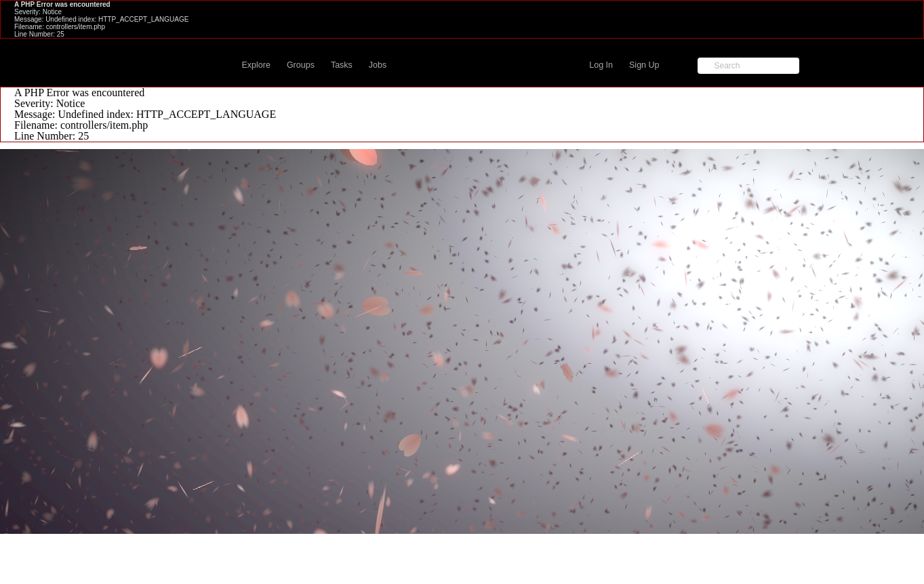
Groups (301, 65)
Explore (256, 65)
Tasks (342, 65)
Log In (601, 65)
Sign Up (644, 65)
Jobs (378, 65)
